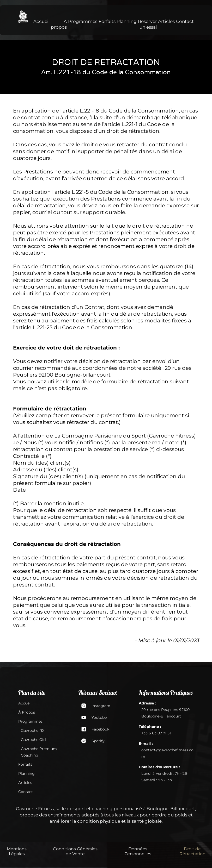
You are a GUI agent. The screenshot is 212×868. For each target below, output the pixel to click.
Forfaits (107, 21)
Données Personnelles (138, 851)
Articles (166, 21)
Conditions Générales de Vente (75, 851)
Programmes (83, 21)
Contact (185, 21)
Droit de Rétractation (192, 851)
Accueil (42, 21)
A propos (59, 24)
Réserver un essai (147, 24)
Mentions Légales (17, 851)
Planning (127, 21)
